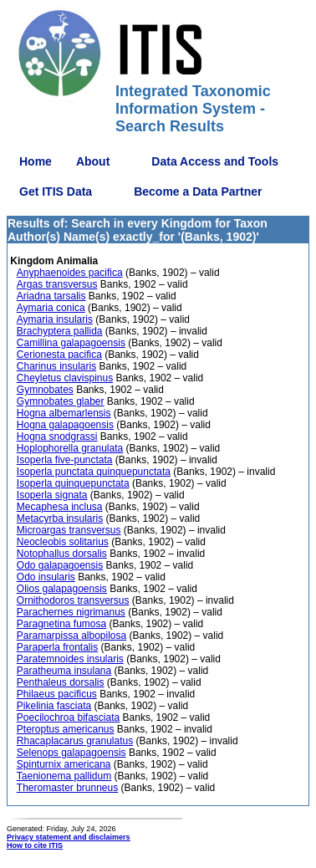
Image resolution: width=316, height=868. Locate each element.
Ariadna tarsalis (51, 296)
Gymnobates (45, 390)
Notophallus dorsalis (62, 554)
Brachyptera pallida (60, 331)
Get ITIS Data (56, 191)
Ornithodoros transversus (73, 600)
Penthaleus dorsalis (61, 682)
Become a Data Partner (198, 191)
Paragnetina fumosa (61, 624)
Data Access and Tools (215, 161)
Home (36, 161)
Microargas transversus (69, 530)
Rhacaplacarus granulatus (75, 741)
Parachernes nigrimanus (71, 612)
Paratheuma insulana (64, 671)
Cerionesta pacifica (59, 355)
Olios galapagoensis (62, 589)
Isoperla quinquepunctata (73, 483)
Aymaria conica (51, 308)
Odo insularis (46, 577)
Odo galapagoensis (60, 565)
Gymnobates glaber (61, 401)
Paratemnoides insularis (70, 659)
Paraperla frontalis (57, 647)
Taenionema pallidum (64, 776)
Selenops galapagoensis (71, 753)
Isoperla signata (52, 495)
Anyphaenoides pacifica (70, 273)
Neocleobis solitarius (63, 542)
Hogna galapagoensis (65, 425)
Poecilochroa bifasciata (68, 717)
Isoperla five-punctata (65, 460)
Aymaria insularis (55, 319)
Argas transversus (57, 284)
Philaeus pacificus (57, 694)
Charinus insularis (56, 366)
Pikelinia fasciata (54, 706)
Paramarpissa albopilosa (71, 636)
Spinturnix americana (64, 764)
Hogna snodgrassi (57, 437)
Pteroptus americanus (66, 729)
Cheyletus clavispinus (65, 378)
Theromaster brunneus (67, 788)
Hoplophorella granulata (70, 448)
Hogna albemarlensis (64, 413)
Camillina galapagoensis (71, 343)
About (93, 161)
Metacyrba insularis (60, 518)
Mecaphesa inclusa (60, 507)
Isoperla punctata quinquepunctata (94, 472)
